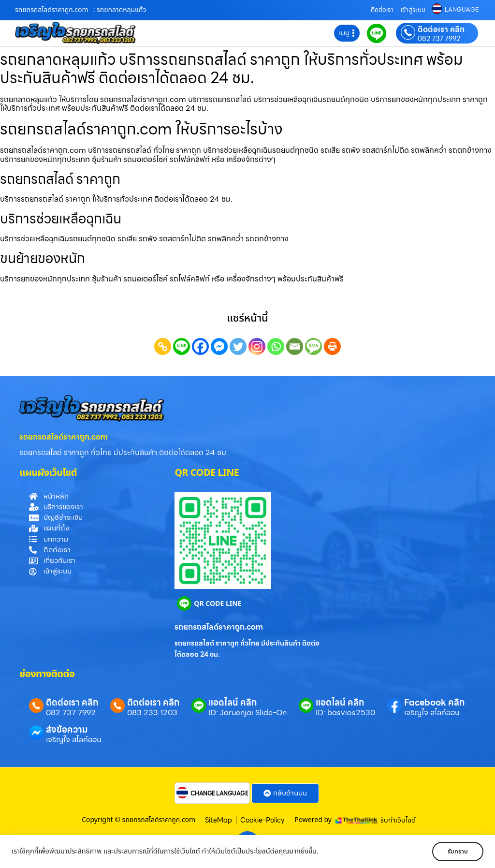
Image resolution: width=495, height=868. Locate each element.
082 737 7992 (439, 39)
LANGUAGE (462, 10)
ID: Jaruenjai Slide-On (247, 713)
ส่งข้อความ (67, 729)
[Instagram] (257, 346)
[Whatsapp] (276, 346)
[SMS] (313, 346)
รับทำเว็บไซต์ (398, 820)
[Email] (295, 346)
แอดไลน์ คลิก (233, 702)
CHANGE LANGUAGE (219, 794)
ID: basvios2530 (345, 713)
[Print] (332, 346)
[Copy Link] (163, 346)
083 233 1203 (152, 713)
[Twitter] (238, 346)
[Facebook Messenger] (219, 346)
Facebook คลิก (434, 702)
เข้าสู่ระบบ (413, 10)
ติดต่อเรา (382, 10)
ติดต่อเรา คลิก (441, 29)
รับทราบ (455, 851)
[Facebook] (200, 346)
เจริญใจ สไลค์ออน (432, 713)
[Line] (182, 346)
